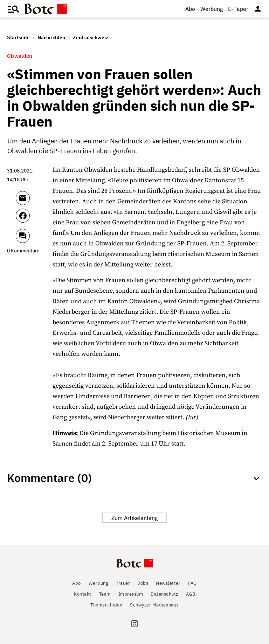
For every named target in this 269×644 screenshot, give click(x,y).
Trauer (123, 583)
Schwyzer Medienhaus (154, 605)
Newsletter (168, 583)
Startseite (18, 38)
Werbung (212, 9)
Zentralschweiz (91, 38)
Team (105, 594)
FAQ (192, 583)
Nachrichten (51, 38)
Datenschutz (164, 594)
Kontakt (83, 594)
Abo (190, 9)
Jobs (143, 583)
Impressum (131, 594)
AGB (191, 594)
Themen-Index (106, 605)
